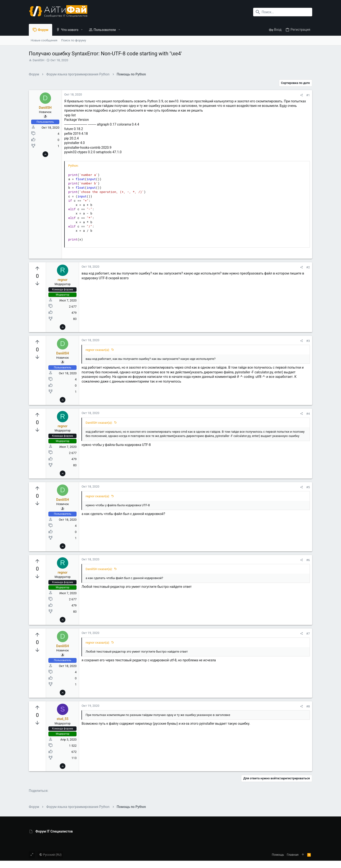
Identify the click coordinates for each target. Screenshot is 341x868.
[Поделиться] (301, 95)
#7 (308, 634)
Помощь (278, 855)
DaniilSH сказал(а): (99, 423)
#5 (308, 487)
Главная (293, 855)
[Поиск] (283, 12)
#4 (308, 414)
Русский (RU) (50, 855)
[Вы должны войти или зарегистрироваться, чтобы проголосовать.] (37, 269)
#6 (308, 560)
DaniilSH (38, 60)
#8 (308, 706)
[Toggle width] (32, 855)
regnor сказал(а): (98, 350)
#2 (308, 267)
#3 (308, 341)
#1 (308, 95)
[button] (82, 30)
